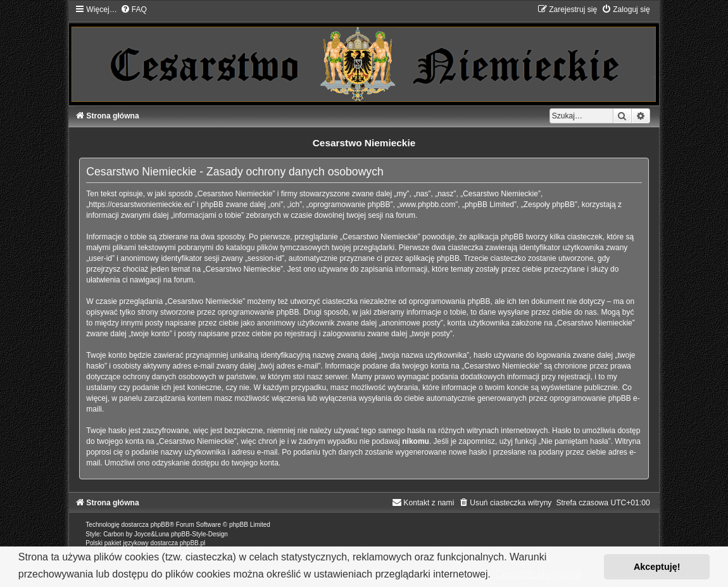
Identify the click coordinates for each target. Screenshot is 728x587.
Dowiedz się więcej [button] (538, 574)
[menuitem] (134, 9)
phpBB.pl (193, 543)
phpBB (160, 525)
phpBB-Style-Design (199, 534)
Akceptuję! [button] (657, 567)
